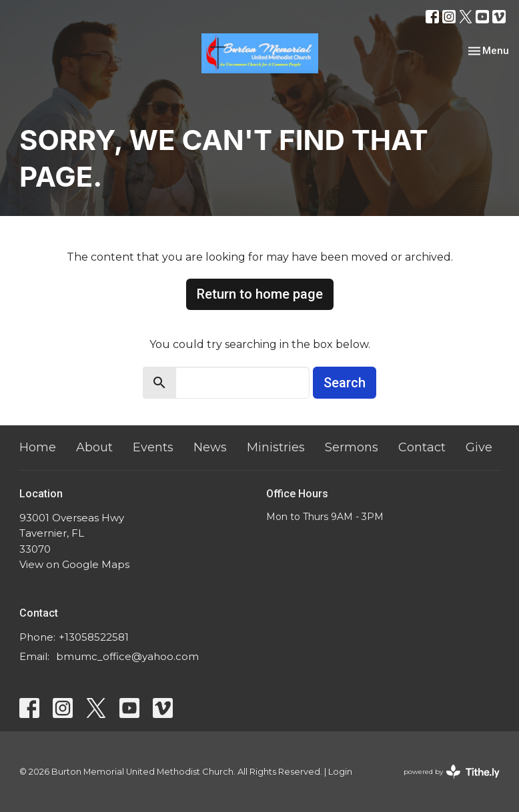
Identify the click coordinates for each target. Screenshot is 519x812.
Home (38, 447)
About (94, 447)
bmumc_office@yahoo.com (127, 656)
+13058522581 (94, 637)
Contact (422, 447)
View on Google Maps (74, 564)
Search (345, 383)
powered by (452, 772)
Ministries (276, 447)
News (210, 447)
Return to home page (260, 294)
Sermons (352, 447)
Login (340, 772)
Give (479, 447)
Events (153, 447)
